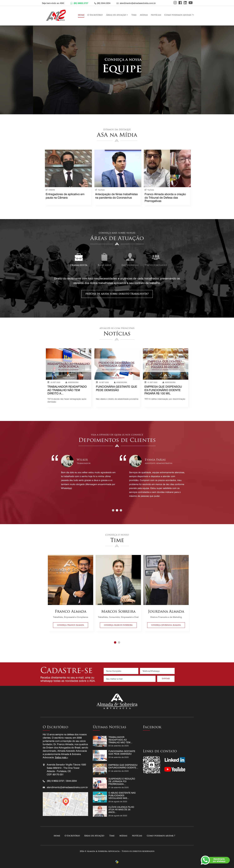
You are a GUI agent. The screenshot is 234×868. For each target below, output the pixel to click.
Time (134, 15)
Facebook (180, 3)
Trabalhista (79, 265)
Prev (49, 477)
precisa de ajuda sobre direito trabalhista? (117, 294)
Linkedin (185, 3)
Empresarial (130, 265)
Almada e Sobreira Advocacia (57, 15)
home (81, 15)
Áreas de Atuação (116, 15)
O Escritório (95, 15)
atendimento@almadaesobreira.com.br (138, 3)
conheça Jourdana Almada (166, 625)
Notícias (156, 15)
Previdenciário (156, 265)
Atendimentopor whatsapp (219, 860)
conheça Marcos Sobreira (118, 625)
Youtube (191, 3)
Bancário (104, 265)
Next (188, 477)
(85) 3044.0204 (104, 3)
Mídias (144, 15)
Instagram (175, 3)
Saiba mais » (62, 757)
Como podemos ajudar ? (179, 15)
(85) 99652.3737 (81, 3)
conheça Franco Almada (71, 625)
